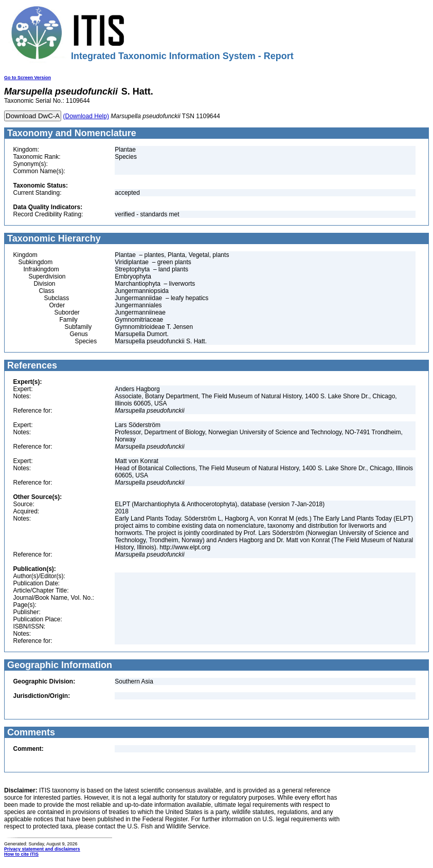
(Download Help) (86, 116)
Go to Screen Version (28, 78)
